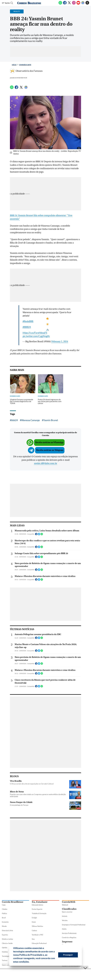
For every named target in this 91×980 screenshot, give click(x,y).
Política (4, 913)
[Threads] (87, 4)
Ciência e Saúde (7, 943)
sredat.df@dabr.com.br (45, 463)
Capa (4, 905)
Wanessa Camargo (31, 420)
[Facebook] (65, 4)
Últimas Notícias (37, 926)
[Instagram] (74, 4)
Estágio (34, 918)
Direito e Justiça (7, 939)
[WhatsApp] (60, 4)
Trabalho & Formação (39, 913)
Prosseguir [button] (68, 955)
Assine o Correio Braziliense (71, 966)
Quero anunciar (67, 912)
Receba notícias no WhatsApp (49, 442)
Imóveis (65, 916)
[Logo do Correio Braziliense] (29, 3)
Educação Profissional (39, 943)
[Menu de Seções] (6, 3)
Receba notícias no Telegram (50, 450)
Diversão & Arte (7, 931)
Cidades (5, 909)
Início (14, 65)
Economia (5, 922)
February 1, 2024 (60, 342)
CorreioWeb (69, 902)
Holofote (5, 952)
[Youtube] (78, 4)
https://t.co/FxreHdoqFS (35, 333)
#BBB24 (27, 327)
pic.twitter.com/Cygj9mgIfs (36, 336)
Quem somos (6, 965)
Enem (34, 922)
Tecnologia (6, 956)
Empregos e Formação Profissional (74, 925)
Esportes (5, 935)
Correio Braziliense (13, 902)
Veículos (65, 920)
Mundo (4, 926)
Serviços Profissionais (69, 933)
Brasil (4, 918)
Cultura (34, 931)
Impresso (67, 942)
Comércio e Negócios (69, 938)
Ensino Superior (37, 909)
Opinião (5, 948)
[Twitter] (69, 4)
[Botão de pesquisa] (12, 3)
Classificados (69, 909)
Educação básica (37, 905)
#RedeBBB (28, 321)
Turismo (5, 960)
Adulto (64, 929)
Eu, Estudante (40, 902)
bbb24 (15, 420)
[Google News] (83, 4)
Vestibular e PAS (37, 935)
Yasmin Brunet (51, 420)
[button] (30, 962)
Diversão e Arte (25, 65)
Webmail (65, 905)
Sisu (33, 939)
